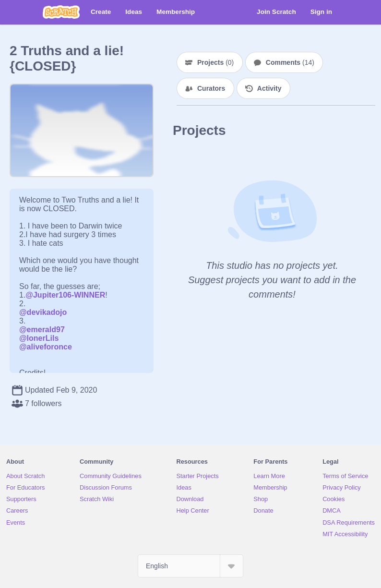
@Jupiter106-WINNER (65, 295)
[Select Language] (190, 566)
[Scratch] (61, 12)
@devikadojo (43, 312)
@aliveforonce (46, 347)
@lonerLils (39, 338)
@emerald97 (42, 330)
